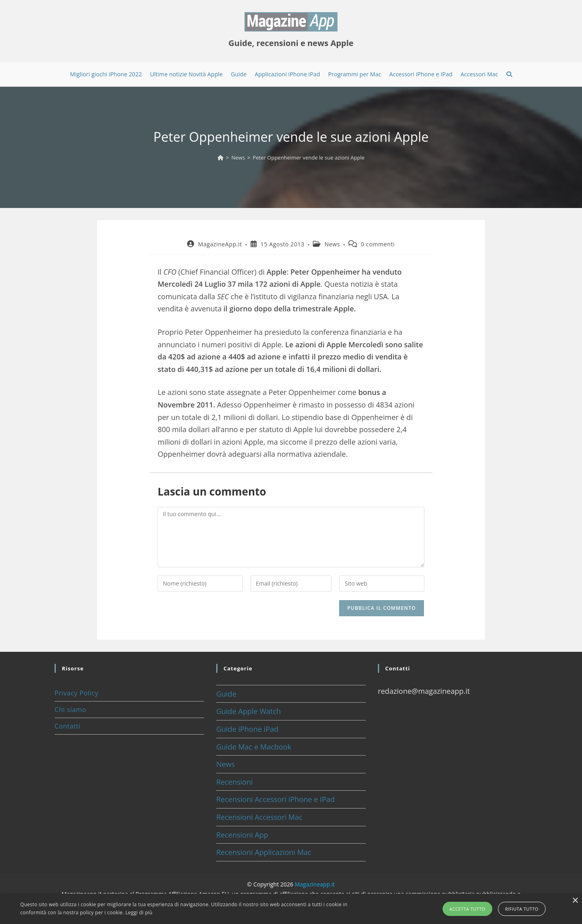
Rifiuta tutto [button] (522, 909)
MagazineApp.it (220, 244)
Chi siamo (70, 710)
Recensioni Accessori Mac (259, 817)
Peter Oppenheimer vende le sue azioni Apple (309, 157)
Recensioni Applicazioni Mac (264, 852)
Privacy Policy (76, 693)
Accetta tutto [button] (467, 909)
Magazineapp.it (315, 884)
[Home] (220, 157)
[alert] (291, 909)
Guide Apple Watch (249, 711)
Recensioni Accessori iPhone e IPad (275, 799)
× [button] (575, 901)
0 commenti (378, 244)
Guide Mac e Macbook (254, 747)
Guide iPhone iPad (247, 729)
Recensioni (235, 782)
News (332, 244)
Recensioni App (242, 835)
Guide (226, 694)
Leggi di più (139, 912)
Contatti (67, 726)
